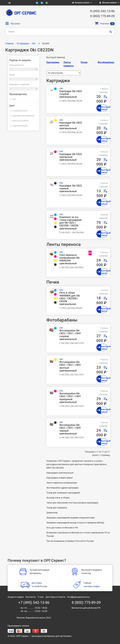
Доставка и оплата (55, 597)
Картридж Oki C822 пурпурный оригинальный (71, 157)
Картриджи (53, 62)
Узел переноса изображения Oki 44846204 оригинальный (69, 259)
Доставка (37, 583)
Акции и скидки (16, 597)
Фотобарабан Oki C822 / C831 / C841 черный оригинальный (70, 429)
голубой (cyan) (20, 111)
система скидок (92, 586)
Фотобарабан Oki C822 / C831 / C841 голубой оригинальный (70, 335)
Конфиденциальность (79, 597)
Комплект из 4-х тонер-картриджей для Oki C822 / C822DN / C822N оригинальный (70, 223)
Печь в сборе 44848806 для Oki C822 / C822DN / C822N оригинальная (70, 298)
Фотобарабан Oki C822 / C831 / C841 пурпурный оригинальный (70, 398)
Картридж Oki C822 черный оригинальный (71, 189)
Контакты (31, 597)
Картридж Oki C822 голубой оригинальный (71, 94)
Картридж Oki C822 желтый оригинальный (71, 126)
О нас (41, 597)
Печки (84, 62)
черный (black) (20, 126)
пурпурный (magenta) (24, 116)
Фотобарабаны (106, 62)
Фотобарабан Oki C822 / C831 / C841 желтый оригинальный (70, 366)
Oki (14, 99)
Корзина (105, 24)
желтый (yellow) (21, 121)
